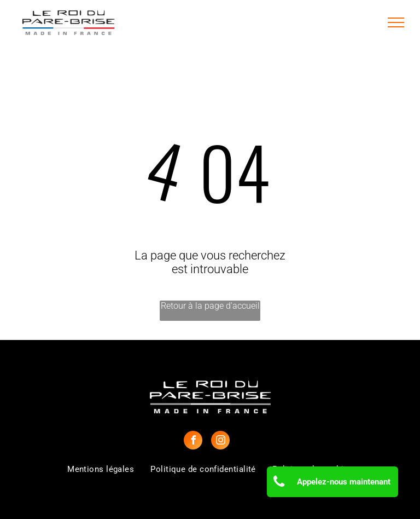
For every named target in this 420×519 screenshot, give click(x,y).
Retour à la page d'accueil (210, 306)
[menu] (396, 22)
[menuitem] (101, 469)
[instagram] (220, 442)
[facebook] (193, 442)
